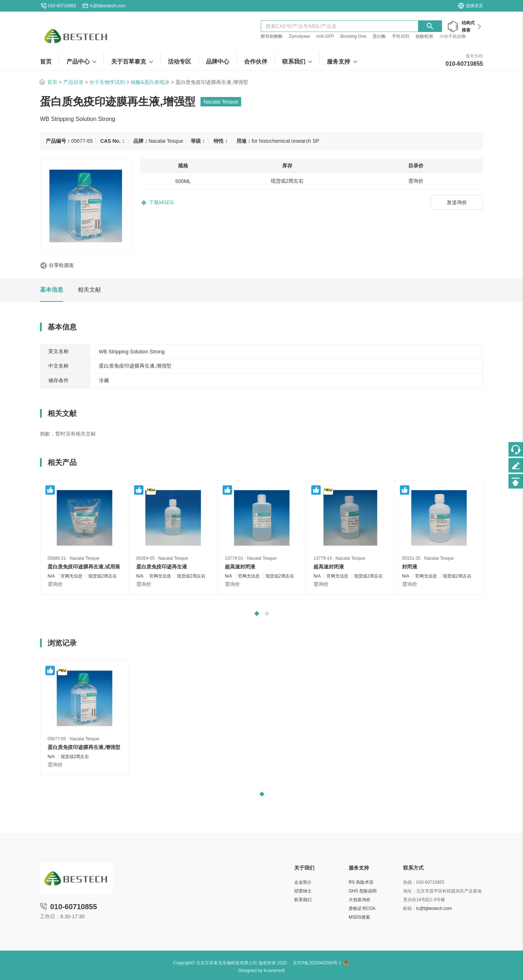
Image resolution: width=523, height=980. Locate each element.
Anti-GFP (325, 36)
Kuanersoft (274, 971)
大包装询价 (360, 900)
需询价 (55, 584)
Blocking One (353, 36)
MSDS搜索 (359, 917)
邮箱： (410, 908)
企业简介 (303, 882)
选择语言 (470, 6)
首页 (52, 82)
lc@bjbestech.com (108, 6)
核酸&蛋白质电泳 (150, 82)
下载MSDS (161, 202)
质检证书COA (362, 908)
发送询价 (457, 202)
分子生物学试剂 (107, 82)
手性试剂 (401, 36)
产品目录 (73, 82)
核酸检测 (424, 36)
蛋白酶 (379, 36)
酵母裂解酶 (272, 36)
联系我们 (303, 900)
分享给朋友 (61, 265)
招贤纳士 (303, 891)
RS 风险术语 (361, 882)
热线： (410, 882)
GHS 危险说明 (363, 891)
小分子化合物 (453, 36)
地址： (410, 891)
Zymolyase (300, 36)
